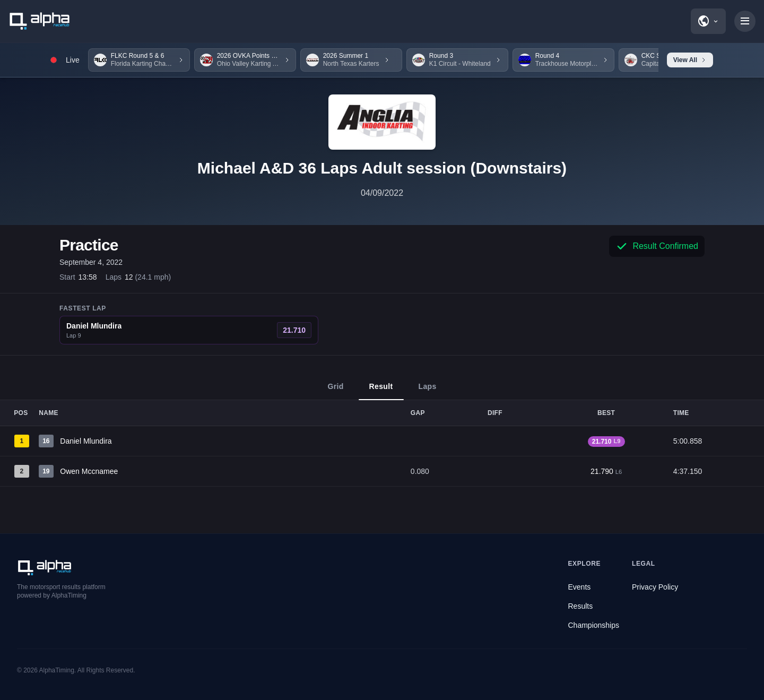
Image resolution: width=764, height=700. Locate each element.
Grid (335, 391)
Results (581, 606)
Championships (594, 625)
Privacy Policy (655, 587)
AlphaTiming (57, 670)
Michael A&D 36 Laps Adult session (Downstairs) (382, 168)
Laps (428, 391)
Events (580, 587)
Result (381, 391)
